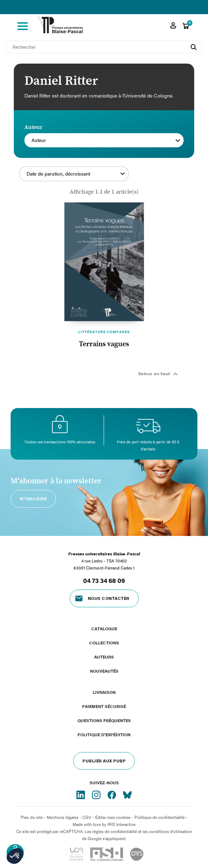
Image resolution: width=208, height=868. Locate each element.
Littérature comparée (104, 332)
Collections (104, 643)
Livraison (104, 692)
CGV (87, 817)
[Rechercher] (104, 47)
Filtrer (157, 178)
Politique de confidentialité (160, 817)
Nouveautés (104, 671)
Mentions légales (63, 817)
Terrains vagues (104, 344)
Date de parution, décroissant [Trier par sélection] (76, 174)
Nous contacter (109, 598)
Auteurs (104, 657)
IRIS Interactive (122, 824)
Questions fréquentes (104, 720)
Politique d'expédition (104, 734)
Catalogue (104, 628)
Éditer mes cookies (113, 817)
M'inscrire (33, 498)
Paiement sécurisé (104, 706)
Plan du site (32, 817)
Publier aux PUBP (104, 761)
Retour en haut (159, 374)
